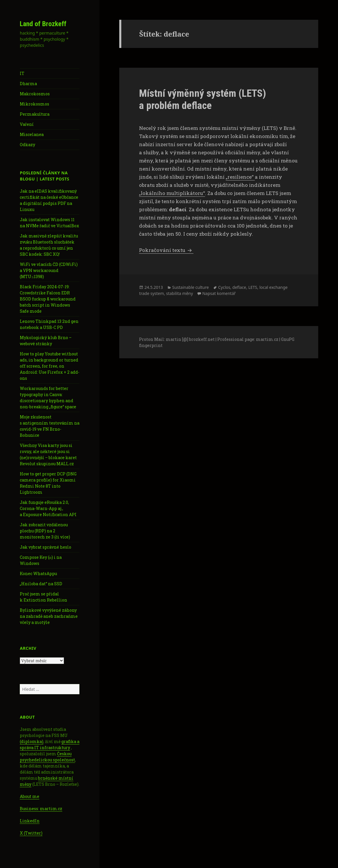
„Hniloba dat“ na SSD (41, 584)
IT (22, 73)
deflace (239, 287)
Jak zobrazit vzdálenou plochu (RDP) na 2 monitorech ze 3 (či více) (45, 531)
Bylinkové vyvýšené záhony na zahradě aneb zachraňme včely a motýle (49, 616)
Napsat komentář (219, 293)
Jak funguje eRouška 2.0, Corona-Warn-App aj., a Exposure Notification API (48, 508)
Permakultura (35, 114)
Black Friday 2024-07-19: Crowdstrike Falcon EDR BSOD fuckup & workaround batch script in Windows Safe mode (48, 299)
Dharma (28, 84)
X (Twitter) (31, 833)
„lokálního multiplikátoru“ (172, 193)
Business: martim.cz (41, 809)
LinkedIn (30, 821)
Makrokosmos (35, 94)
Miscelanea (32, 134)
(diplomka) (32, 741)
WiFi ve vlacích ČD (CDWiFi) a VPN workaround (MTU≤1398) (49, 270)
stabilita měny (179, 293)
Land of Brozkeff (43, 24)
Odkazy (27, 145)
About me (30, 796)
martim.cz (267, 339)
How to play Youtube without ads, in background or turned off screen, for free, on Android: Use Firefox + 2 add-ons (50, 366)
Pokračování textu (166, 250)
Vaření (27, 124)
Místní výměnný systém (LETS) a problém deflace (203, 100)
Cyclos (224, 287)
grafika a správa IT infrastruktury (50, 744)
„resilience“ (240, 177)
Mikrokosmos (34, 104)
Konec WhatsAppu (38, 573)
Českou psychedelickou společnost (47, 757)
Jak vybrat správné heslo (46, 547)
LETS (253, 287)
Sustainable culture (191, 287)
